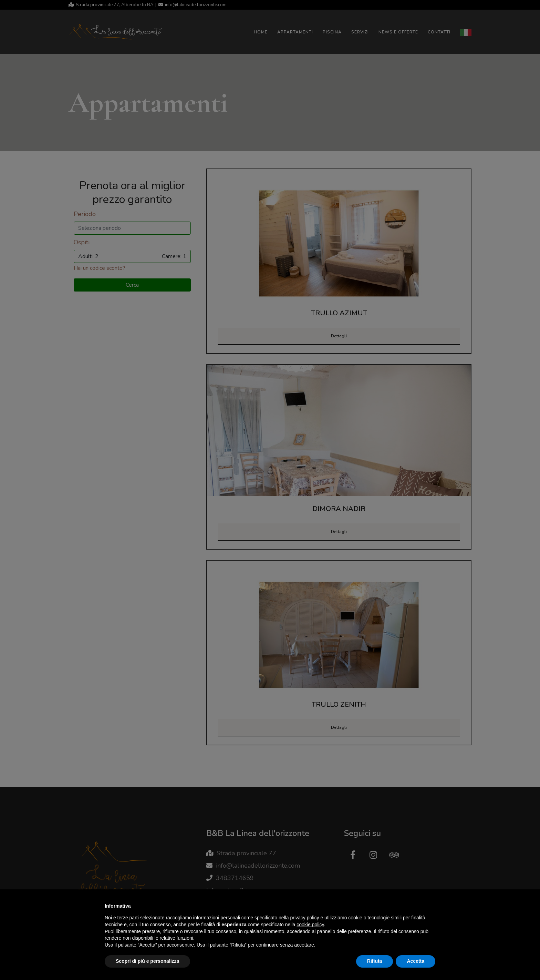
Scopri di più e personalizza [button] (147, 961)
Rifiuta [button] (375, 961)
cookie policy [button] (310, 925)
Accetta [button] (416, 961)
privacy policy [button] (305, 918)
